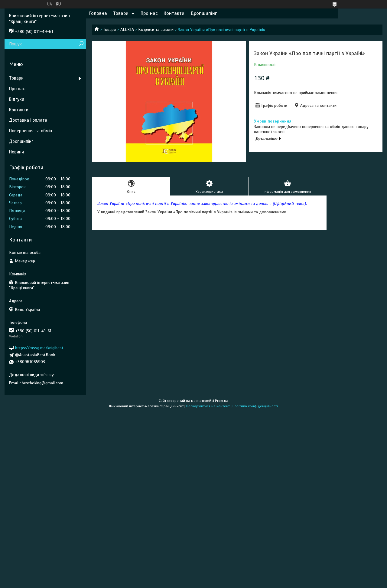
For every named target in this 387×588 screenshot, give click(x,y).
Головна (98, 13)
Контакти (174, 13)
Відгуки (17, 99)
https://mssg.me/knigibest (39, 348)
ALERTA (127, 30)
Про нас (149, 13)
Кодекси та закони (156, 30)
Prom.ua (222, 401)
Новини (16, 152)
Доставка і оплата (28, 120)
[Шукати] (81, 44)
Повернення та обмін (31, 131)
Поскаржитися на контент (208, 406)
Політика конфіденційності (255, 406)
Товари (121, 13)
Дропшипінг (204, 13)
